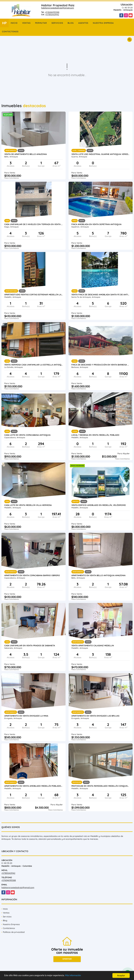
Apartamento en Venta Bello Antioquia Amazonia (98, 575)
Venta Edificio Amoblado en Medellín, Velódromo (99, 505)
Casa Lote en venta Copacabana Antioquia (27, 435)
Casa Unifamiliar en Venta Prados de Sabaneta (30, 646)
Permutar (41, 23)
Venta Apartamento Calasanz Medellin (93, 646)
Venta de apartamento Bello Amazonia (26, 154)
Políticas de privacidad (14, 932)
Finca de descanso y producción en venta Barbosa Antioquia (101, 365)
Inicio (14, 23)
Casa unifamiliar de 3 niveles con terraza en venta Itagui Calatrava (34, 224)
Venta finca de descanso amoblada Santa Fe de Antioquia (101, 295)
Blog (71, 23)
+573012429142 (52, 14)
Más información (77, 976)
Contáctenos (10, 32)
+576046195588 (52, 12)
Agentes (83, 23)
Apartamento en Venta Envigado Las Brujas (95, 716)
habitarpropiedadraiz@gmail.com (58, 8)
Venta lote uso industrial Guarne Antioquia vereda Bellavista (101, 154)
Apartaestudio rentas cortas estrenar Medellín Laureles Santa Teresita (34, 295)
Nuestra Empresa (103, 23)
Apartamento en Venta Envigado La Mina (26, 716)
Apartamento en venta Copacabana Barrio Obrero (32, 575)
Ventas (26, 23)
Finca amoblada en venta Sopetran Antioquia (96, 224)
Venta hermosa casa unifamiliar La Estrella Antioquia (34, 365)
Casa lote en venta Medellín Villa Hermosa (28, 505)
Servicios (57, 23)
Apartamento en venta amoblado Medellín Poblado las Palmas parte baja (34, 786)
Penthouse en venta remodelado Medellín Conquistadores (101, 786)
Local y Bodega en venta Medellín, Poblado (95, 435)
